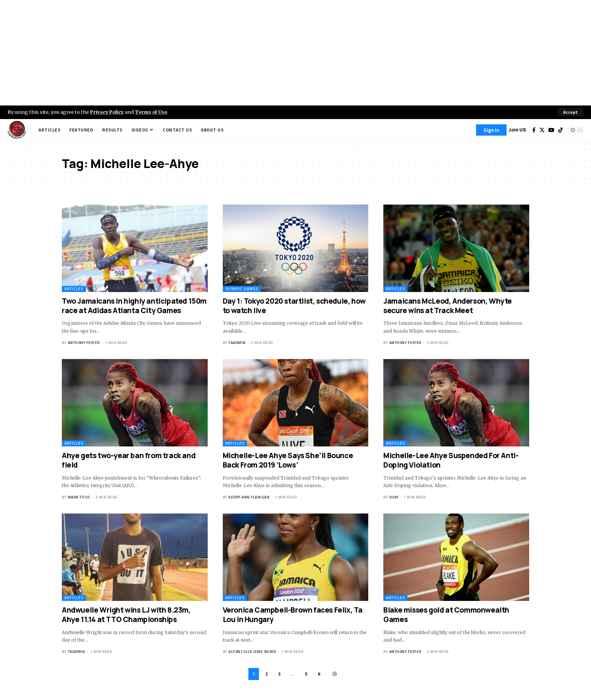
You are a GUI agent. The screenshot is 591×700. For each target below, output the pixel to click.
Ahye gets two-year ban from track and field (129, 460)
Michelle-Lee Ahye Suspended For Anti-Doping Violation (451, 460)
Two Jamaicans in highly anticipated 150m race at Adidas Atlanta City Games (134, 306)
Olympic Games (242, 289)
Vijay (394, 497)
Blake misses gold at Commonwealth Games (446, 615)
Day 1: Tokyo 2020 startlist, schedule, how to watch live (294, 306)
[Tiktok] (560, 130)
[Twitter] (542, 130)
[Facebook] (534, 130)
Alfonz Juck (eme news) (252, 652)
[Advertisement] (295, 53)
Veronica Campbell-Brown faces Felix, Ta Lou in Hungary (293, 615)
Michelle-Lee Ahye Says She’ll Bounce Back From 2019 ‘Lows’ (288, 460)
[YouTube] (551, 130)
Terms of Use (153, 112)
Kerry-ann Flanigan (249, 497)
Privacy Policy (108, 112)
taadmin (237, 343)
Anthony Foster (84, 343)
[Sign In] (491, 130)
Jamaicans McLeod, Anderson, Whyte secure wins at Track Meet (448, 306)
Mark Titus (79, 497)
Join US (517, 130)
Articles (74, 289)
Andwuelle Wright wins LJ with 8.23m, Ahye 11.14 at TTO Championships (126, 615)
